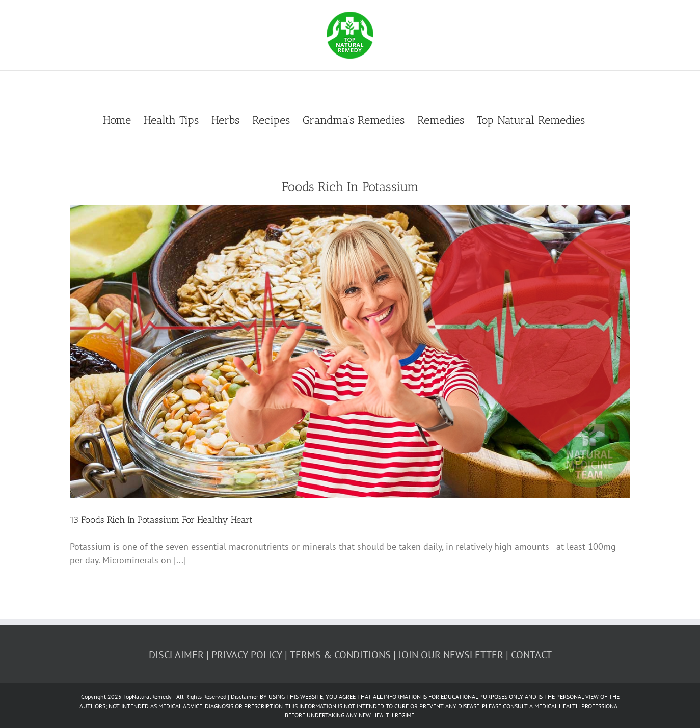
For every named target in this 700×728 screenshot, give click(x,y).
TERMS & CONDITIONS (340, 655)
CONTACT (531, 655)
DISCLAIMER (176, 655)
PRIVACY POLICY (247, 655)
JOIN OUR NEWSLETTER (451, 655)
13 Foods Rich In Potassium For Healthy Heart (161, 520)
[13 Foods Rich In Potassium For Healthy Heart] (350, 352)
